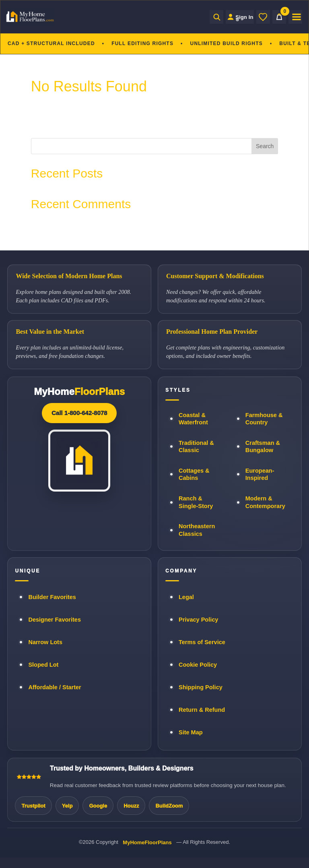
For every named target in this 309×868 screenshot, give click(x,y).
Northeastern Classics (197, 530)
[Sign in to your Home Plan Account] (235, 17)
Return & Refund (202, 710)
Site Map (191, 732)
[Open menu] (295, 17)
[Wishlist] (263, 17)
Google (98, 806)
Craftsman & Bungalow (263, 447)
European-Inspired (260, 474)
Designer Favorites (55, 620)
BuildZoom (169, 806)
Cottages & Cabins (194, 474)
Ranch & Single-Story (196, 502)
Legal (186, 597)
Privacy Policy (198, 620)
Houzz (131, 806)
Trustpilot (33, 806)
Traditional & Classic (196, 447)
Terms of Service (202, 642)
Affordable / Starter (55, 687)
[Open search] (207, 17)
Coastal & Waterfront (193, 419)
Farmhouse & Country (264, 419)
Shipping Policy (201, 687)
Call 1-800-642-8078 (79, 413)
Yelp (67, 806)
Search (265, 146)
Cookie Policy (198, 665)
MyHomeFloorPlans (147, 842)
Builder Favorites (52, 597)
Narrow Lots (45, 642)
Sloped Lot (43, 665)
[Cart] (279, 17)
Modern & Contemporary (265, 502)
